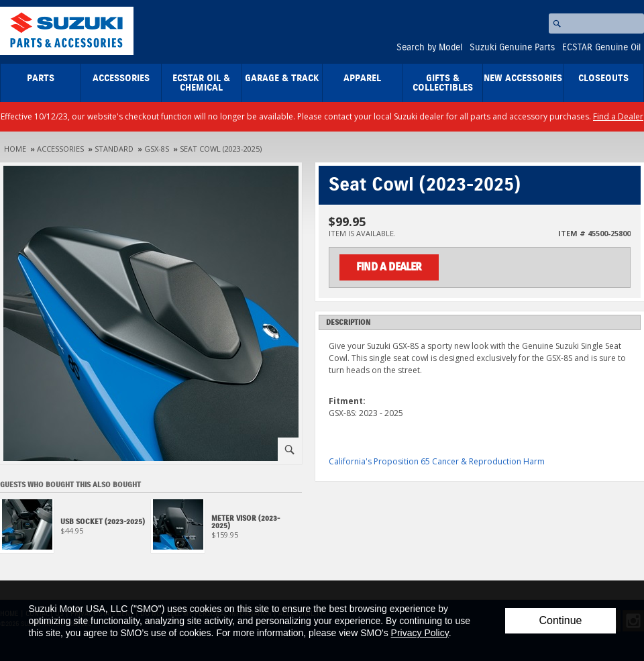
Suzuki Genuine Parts (512, 48)
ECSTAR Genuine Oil (601, 48)
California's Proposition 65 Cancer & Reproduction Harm (437, 461)
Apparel (362, 79)
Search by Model (429, 48)
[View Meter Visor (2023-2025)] (226, 530)
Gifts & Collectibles (443, 83)
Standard (114, 149)
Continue (560, 620)
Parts (41, 79)
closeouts (603, 79)
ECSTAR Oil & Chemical (201, 83)
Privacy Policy (420, 633)
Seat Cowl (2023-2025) (221, 149)
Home (15, 149)
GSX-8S (157, 149)
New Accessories (523, 79)
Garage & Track (282, 79)
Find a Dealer (618, 116)
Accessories (121, 79)
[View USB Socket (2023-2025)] (75, 530)
